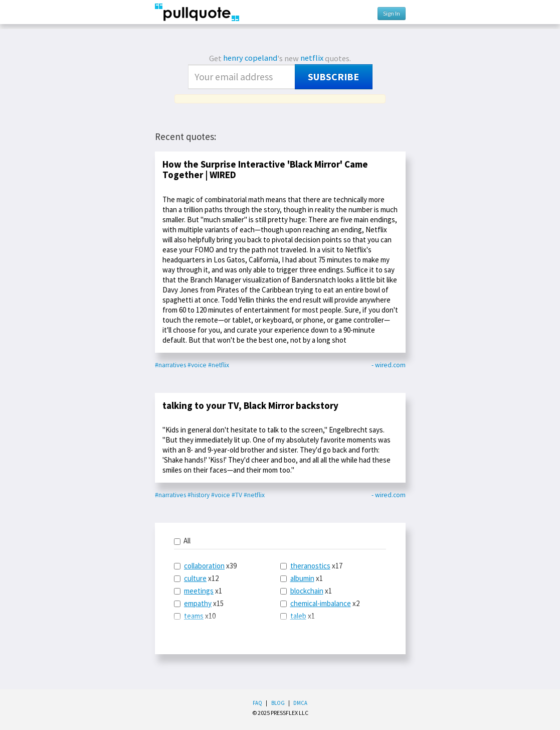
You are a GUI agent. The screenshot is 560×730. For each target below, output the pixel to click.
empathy (198, 603)
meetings (199, 591)
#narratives (170, 365)
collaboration (204, 566)
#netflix (219, 365)
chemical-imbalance (321, 603)
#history (199, 495)
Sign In (392, 13)
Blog (278, 703)
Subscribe (333, 77)
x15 (199, 603)
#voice (197, 365)
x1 (198, 591)
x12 (196, 578)
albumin (302, 578)
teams (194, 616)
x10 (195, 616)
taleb (298, 616)
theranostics (310, 566)
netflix (312, 58)
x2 (320, 603)
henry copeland (250, 58)
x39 (205, 566)
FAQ (257, 703)
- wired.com (389, 365)
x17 (311, 566)
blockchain (307, 591)
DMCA (300, 703)
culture (195, 578)
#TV (237, 495)
